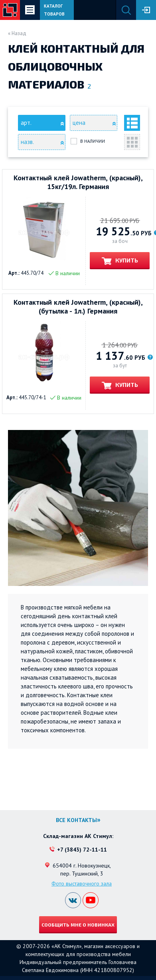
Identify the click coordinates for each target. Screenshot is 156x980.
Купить (126, 260)
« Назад (17, 33)
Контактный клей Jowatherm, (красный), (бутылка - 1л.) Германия (78, 307)
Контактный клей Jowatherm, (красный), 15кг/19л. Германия (78, 182)
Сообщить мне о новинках (78, 925)
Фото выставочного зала (82, 883)
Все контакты (76, 820)
